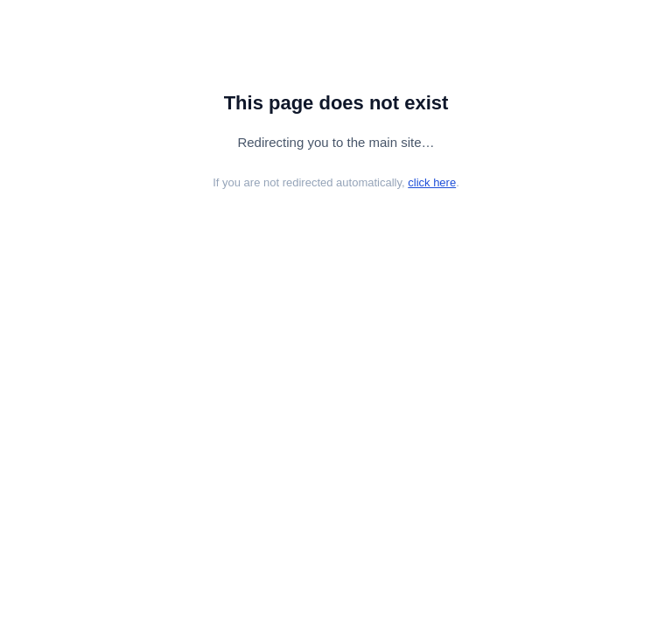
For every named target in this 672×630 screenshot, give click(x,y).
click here (432, 182)
